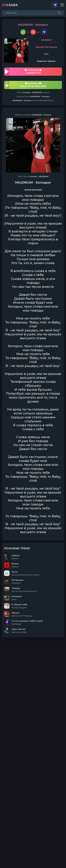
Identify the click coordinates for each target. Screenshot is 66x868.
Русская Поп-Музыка (46, 47)
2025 (46, 54)
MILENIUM (46, 40)
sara (10, 5)
